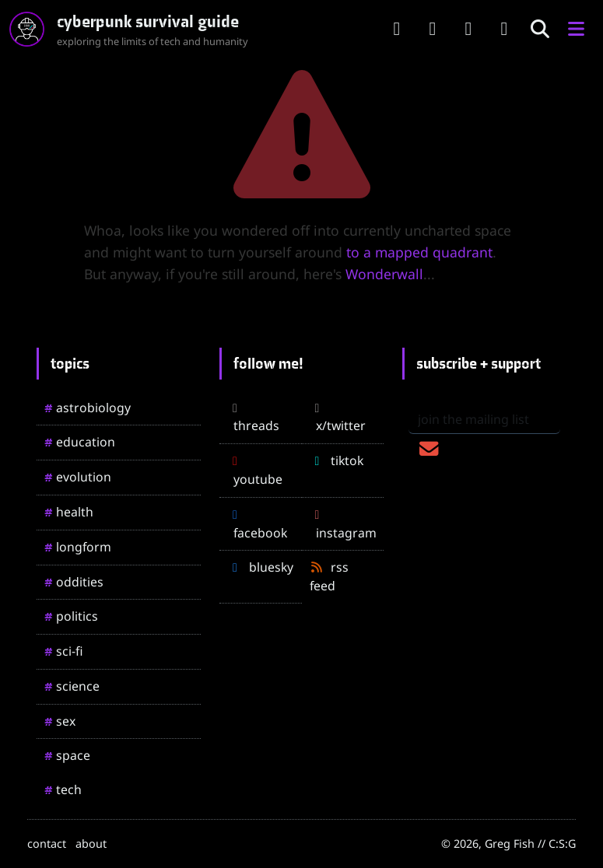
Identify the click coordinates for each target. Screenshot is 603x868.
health (69, 512)
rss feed (330, 576)
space (67, 755)
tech (63, 789)
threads (253, 418)
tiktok (337, 460)
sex (60, 721)
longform (78, 547)
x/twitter (338, 418)
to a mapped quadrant (419, 252)
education (80, 442)
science (72, 686)
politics (71, 616)
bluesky (260, 567)
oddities (74, 582)
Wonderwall (384, 274)
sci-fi (64, 651)
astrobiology (88, 408)
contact (47, 843)
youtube (255, 471)
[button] (576, 30)
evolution (78, 477)
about (91, 843)
